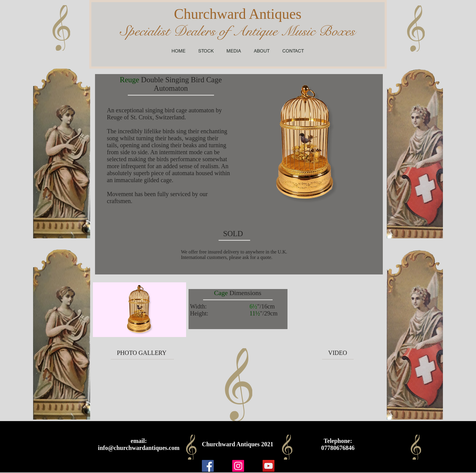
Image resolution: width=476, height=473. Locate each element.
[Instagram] (238, 466)
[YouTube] (269, 466)
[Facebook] (208, 466)
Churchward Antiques (238, 14)
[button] (139, 310)
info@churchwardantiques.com (139, 448)
